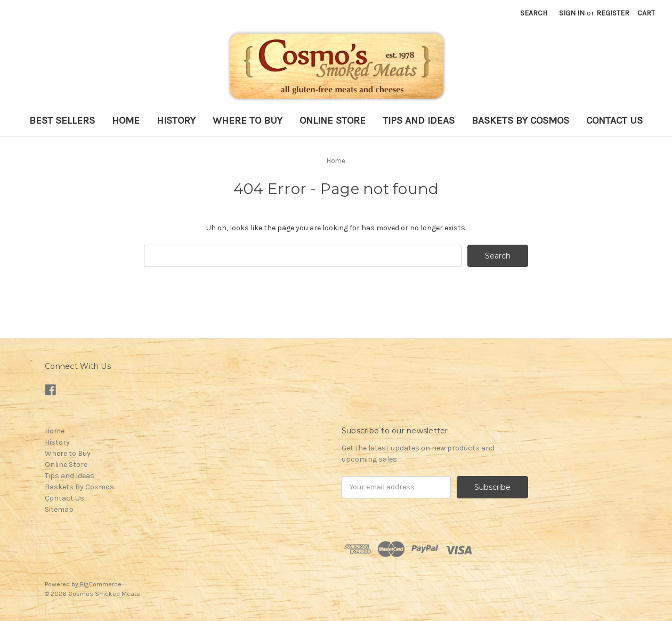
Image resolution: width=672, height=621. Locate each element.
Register (613, 13)
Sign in (572, 13)
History (176, 120)
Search (534, 13)
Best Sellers (62, 120)
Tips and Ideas (419, 120)
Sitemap (59, 509)
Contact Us (614, 120)
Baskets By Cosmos (520, 120)
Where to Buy (248, 120)
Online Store (333, 120)
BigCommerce (101, 584)
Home (126, 120)
